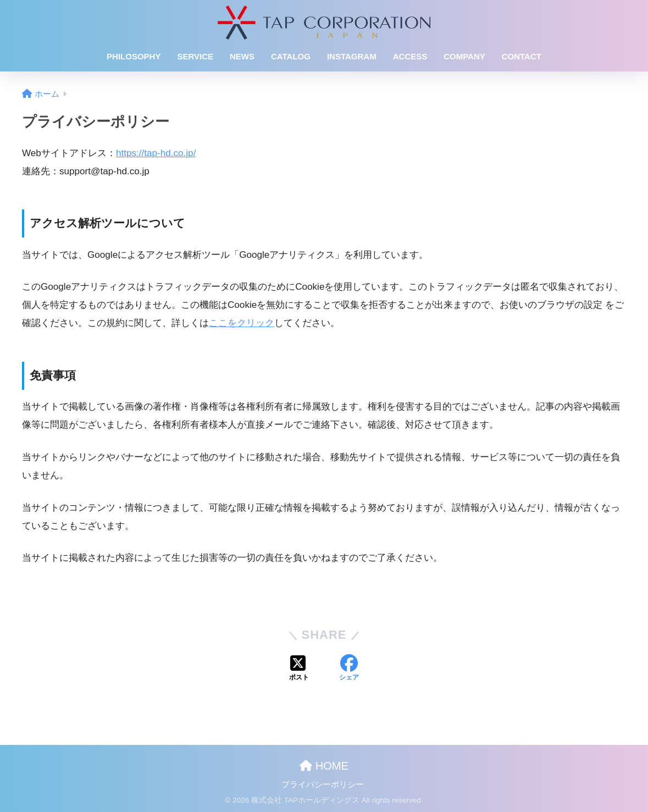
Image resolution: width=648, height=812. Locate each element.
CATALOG (291, 56)
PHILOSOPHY (134, 56)
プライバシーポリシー (323, 785)
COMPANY (464, 56)
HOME (324, 766)
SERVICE (195, 56)
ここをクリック (242, 323)
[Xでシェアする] (299, 669)
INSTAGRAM (352, 56)
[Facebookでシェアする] (349, 669)
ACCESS (410, 56)
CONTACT (522, 56)
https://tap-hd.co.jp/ (156, 153)
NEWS (242, 56)
